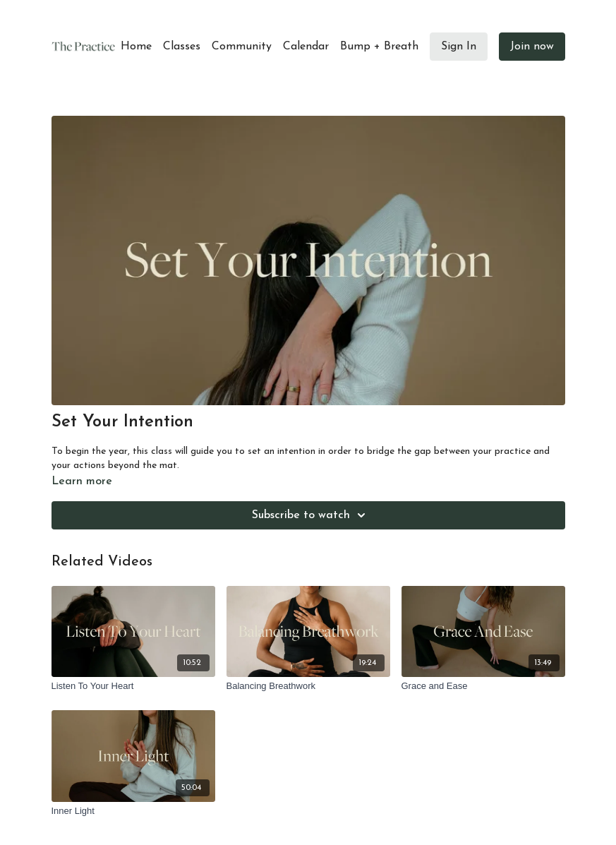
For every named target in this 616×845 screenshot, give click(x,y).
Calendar (306, 47)
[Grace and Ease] (483, 686)
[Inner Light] (133, 811)
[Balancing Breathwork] (308, 686)
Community (242, 47)
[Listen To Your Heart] (133, 686)
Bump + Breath (379, 47)
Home (136, 47)
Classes (182, 47)
